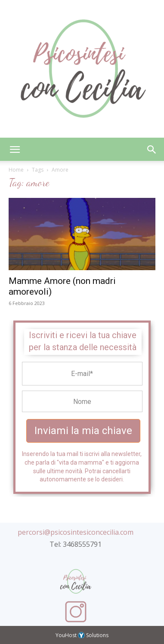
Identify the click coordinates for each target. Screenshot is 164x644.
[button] (15, 149)
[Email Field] (82, 374)
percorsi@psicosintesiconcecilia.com (76, 532)
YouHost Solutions (82, 635)
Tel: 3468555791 (76, 544)
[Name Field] (82, 401)
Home (16, 170)
